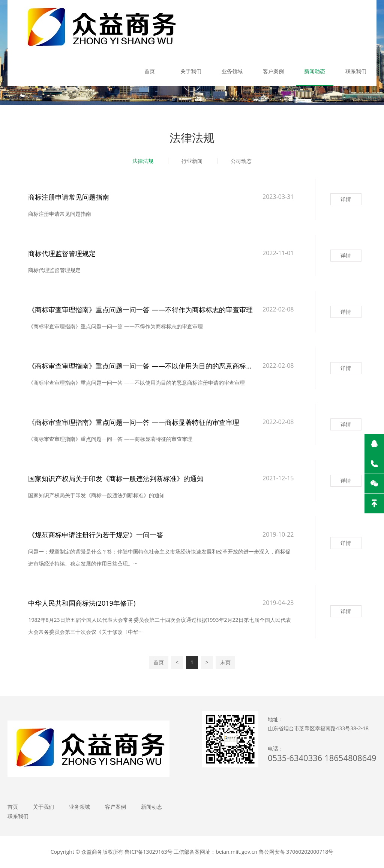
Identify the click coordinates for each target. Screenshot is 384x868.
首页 (150, 71)
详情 (346, 199)
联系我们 (356, 71)
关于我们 (191, 71)
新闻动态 (315, 71)
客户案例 (273, 71)
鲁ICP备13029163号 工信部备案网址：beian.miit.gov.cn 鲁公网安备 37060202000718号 (229, 852)
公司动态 (241, 161)
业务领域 (232, 71)
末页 (225, 662)
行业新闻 (192, 161)
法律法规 (143, 161)
